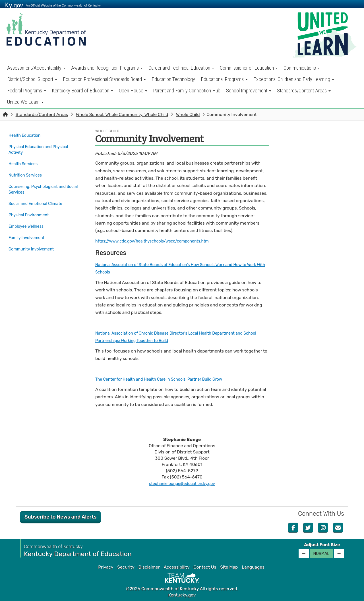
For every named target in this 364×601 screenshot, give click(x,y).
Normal (321, 554)
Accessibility (177, 567)
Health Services (25, 161)
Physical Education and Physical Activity (42, 148)
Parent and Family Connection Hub (187, 91)
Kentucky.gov (182, 595)
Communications (302, 68)
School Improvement (249, 91)
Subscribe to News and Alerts (60, 517)
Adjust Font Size (322, 545)
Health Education (26, 135)
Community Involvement (35, 237)
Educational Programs (224, 79)
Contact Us (205, 567)
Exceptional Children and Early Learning (294, 79)
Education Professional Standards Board (104, 79)
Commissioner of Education (249, 68)
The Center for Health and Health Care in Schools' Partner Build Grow (166, 379)
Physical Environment (31, 208)
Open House (133, 91)
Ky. (14, 5)
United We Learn (25, 102)
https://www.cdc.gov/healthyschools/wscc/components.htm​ (158, 241)
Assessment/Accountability (36, 68)
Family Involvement (28, 227)
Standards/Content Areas (304, 91)
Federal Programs (27, 91)
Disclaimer (149, 567)
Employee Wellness (28, 217)
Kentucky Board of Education (82, 91)
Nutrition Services (27, 171)
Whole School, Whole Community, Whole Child (122, 115)
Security (126, 567)
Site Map (229, 567)
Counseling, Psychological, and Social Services (40, 185)
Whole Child (188, 115)
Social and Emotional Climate (38, 198)
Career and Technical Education (181, 68)
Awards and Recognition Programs (107, 68)
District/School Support (32, 79)
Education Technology (173, 79)
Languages (253, 567)
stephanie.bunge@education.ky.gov (182, 484)
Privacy (106, 567)
